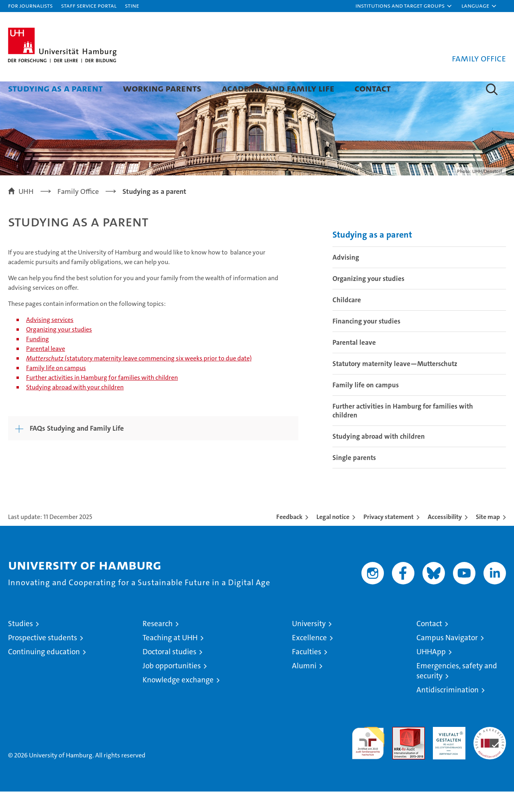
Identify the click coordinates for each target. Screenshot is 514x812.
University (309, 644)
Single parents (354, 478)
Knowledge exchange (178, 700)
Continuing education (44, 672)
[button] (404, 6)
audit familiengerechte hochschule (368, 760)
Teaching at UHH (170, 658)
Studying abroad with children (379, 457)
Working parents (162, 88)
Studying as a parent (55, 88)
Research (158, 644)
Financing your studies (366, 342)
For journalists (30, 5)
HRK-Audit (447, 752)
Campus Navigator (447, 658)
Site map (488, 537)
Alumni (304, 686)
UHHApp (431, 672)
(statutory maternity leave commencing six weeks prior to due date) (139, 379)
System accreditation (490, 756)
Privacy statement (389, 537)
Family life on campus (56, 388)
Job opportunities (172, 686)
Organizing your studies (59, 350)
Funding (38, 359)
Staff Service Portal (89, 5)
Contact (373, 88)
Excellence (309, 658)
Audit (400, 752)
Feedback (289, 537)
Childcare (347, 320)
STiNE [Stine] (132, 5)
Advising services (50, 340)
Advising (346, 278)
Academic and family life (278, 88)
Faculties (307, 672)
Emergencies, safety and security (457, 691)
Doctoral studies (169, 672)
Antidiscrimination (448, 710)
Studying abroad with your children (75, 408)
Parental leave (46, 369)
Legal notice (333, 537)
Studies (20, 644)
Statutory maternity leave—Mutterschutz (395, 384)
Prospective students (43, 658)
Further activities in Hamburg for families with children (102, 398)
